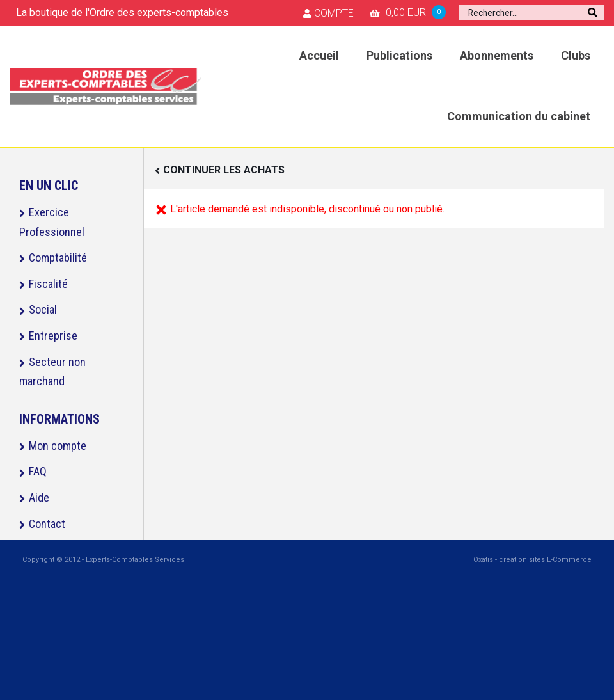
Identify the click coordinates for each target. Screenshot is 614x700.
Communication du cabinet (519, 116)
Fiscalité (48, 284)
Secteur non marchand (52, 372)
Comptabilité (58, 258)
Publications (399, 55)
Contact (47, 524)
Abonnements (497, 55)
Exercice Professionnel (52, 222)
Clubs (576, 55)
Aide (39, 497)
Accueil (319, 55)
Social (43, 309)
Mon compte (58, 446)
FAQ (38, 471)
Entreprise (53, 336)
